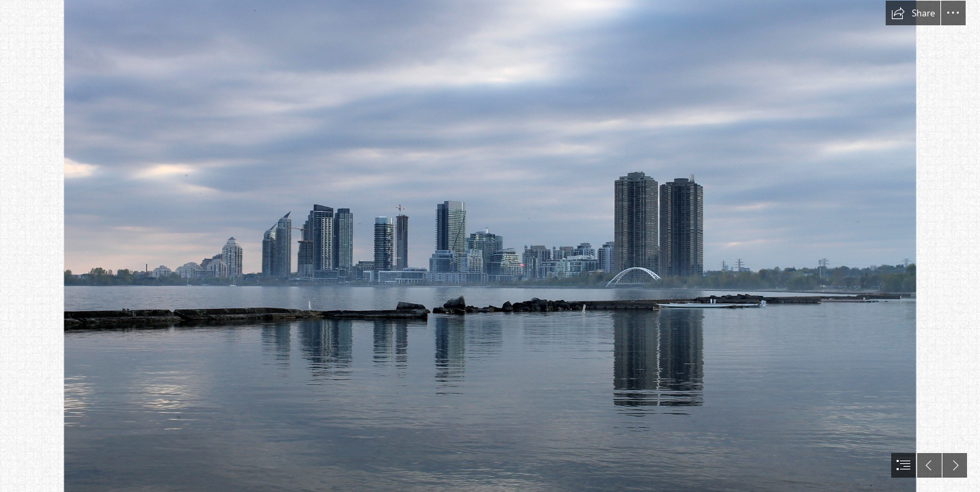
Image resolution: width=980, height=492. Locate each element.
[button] (913, 13)
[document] (490, 246)
